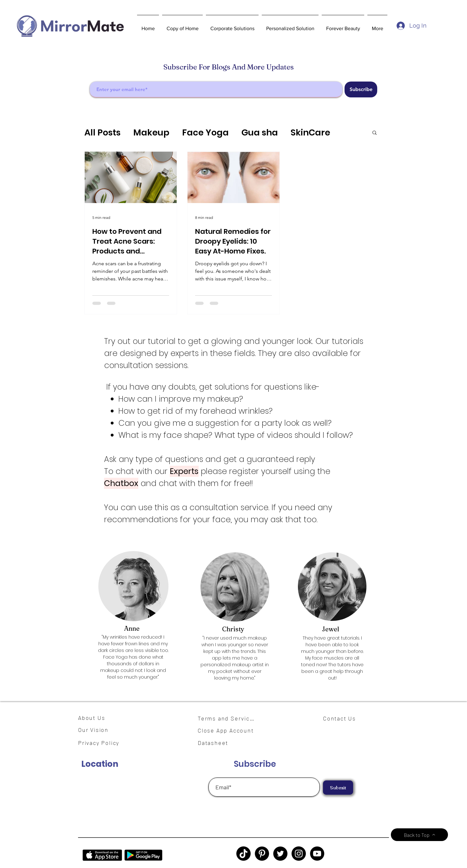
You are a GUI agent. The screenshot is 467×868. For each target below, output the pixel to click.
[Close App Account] (229, 730)
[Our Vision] (95, 730)
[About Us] (94, 718)
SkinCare (310, 132)
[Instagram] (299, 854)
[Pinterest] (262, 854)
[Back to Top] (419, 835)
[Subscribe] (361, 89)
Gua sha (260, 132)
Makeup (151, 132)
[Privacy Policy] (102, 743)
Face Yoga (205, 132)
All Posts (102, 132)
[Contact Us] (342, 718)
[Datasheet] (217, 743)
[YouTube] (317, 854)
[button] (232, 26)
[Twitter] (280, 854)
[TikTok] (243, 854)
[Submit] (338, 788)
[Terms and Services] (228, 718)
